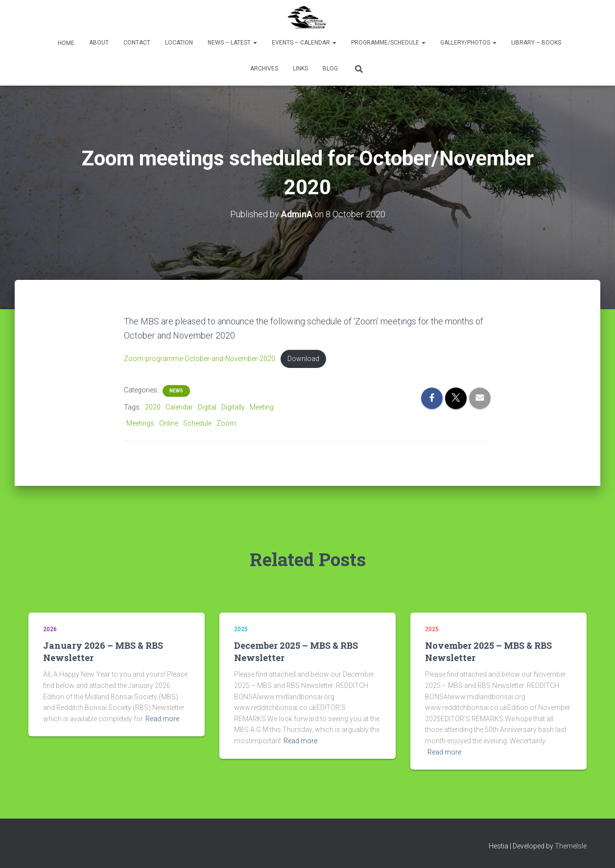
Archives (264, 69)
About (99, 43)
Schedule (197, 423)
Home (65, 43)
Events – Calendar (304, 43)
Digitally (233, 408)
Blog (330, 69)
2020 (153, 408)
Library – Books (536, 43)
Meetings (140, 423)
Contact (137, 43)
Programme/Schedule (388, 43)
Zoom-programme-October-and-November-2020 (200, 359)
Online (169, 423)
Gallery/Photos (468, 43)
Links (300, 69)
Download (303, 359)
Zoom (226, 423)
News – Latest (232, 43)
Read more (162, 719)
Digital (207, 408)
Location (179, 43)
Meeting (262, 408)
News (176, 391)
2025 (241, 630)
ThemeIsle (571, 846)
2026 (50, 630)
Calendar (179, 408)
